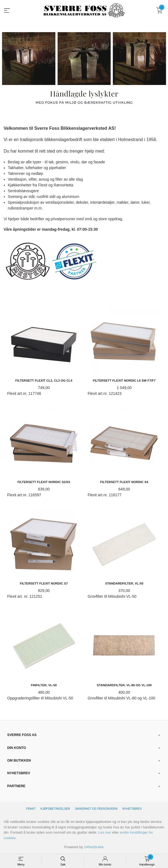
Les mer (105, 832)
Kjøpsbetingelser (55, 809)
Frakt (31, 809)
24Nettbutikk (94, 847)
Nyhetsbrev (132, 809)
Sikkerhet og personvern (96, 809)
